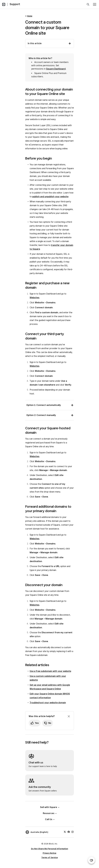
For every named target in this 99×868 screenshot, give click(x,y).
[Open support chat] (91, 860)
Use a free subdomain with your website (50, 671)
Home (30, 16)
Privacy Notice (49, 853)
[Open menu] (95, 4)
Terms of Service (50, 858)
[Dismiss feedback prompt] (69, 716)
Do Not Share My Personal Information (50, 849)
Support (15, 4)
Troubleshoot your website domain (48, 703)
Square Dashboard (56, 69)
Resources (49, 813)
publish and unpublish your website (50, 197)
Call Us (50, 819)
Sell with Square (49, 807)
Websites (35, 298)
